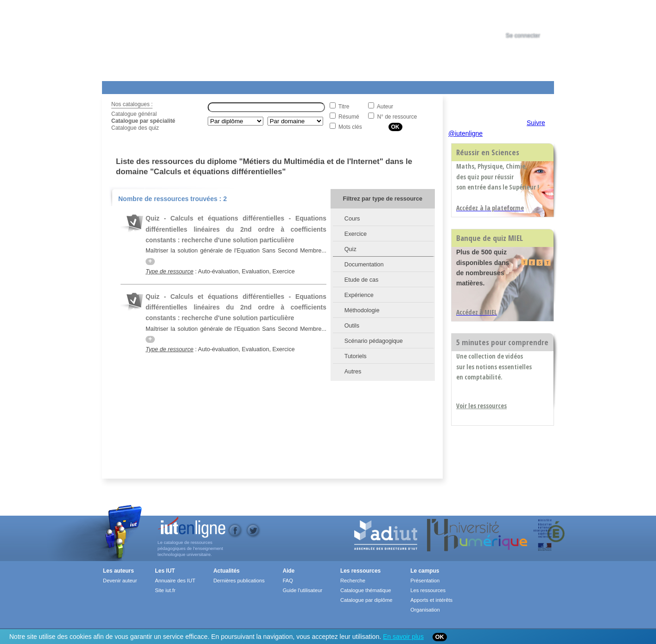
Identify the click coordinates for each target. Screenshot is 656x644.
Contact (409, 86)
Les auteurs (118, 571)
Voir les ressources (481, 406)
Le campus (425, 571)
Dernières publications (239, 581)
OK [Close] (440, 637)
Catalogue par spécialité (143, 121)
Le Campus (191, 86)
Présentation (425, 581)
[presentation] (531, 16)
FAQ (288, 581)
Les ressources (360, 571)
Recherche (353, 581)
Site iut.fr (165, 590)
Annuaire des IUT (175, 581)
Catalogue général (134, 114)
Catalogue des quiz (135, 128)
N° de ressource (397, 117)
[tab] (531, 16)
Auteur (385, 107)
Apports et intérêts (431, 600)
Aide (360, 86)
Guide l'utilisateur (303, 590)
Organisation (425, 610)
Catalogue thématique (366, 590)
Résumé (349, 117)
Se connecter (523, 36)
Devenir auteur (120, 581)
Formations (236, 86)
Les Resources (122, 86)
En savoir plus (403, 637)
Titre (344, 107)
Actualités (278, 86)
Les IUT (320, 86)
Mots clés (350, 127)
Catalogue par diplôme (366, 600)
